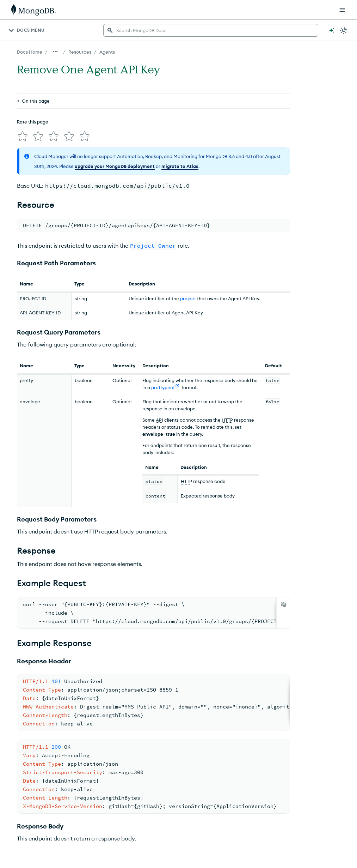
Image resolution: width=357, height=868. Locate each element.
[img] (21, 135)
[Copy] (283, 602)
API (159, 417)
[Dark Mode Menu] (344, 30)
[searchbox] (211, 30)
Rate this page (33, 122)
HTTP (227, 417)
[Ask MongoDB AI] (332, 30)
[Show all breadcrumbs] (55, 52)
